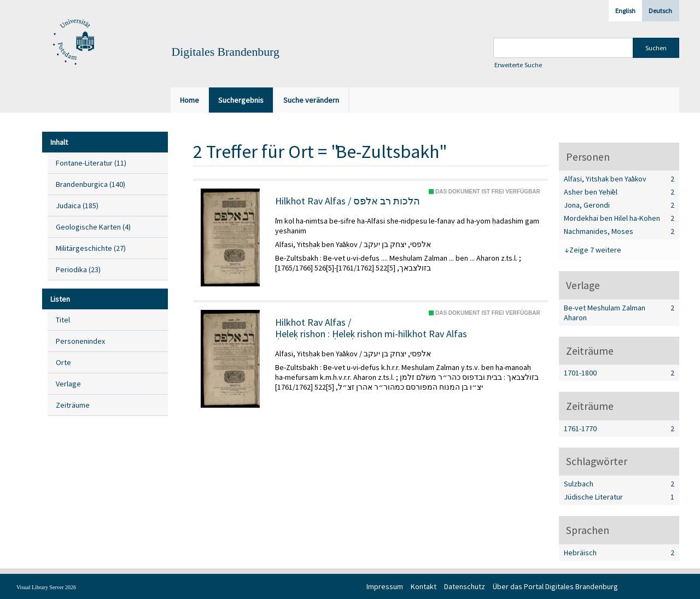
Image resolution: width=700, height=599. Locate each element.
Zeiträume (73, 405)
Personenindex (80, 341)
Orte (63, 362)
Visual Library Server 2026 (46, 587)
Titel (63, 320)
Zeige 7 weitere (595, 250)
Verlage (68, 384)
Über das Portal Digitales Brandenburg (555, 586)
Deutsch (660, 11)
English (625, 11)
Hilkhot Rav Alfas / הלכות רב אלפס (348, 201)
